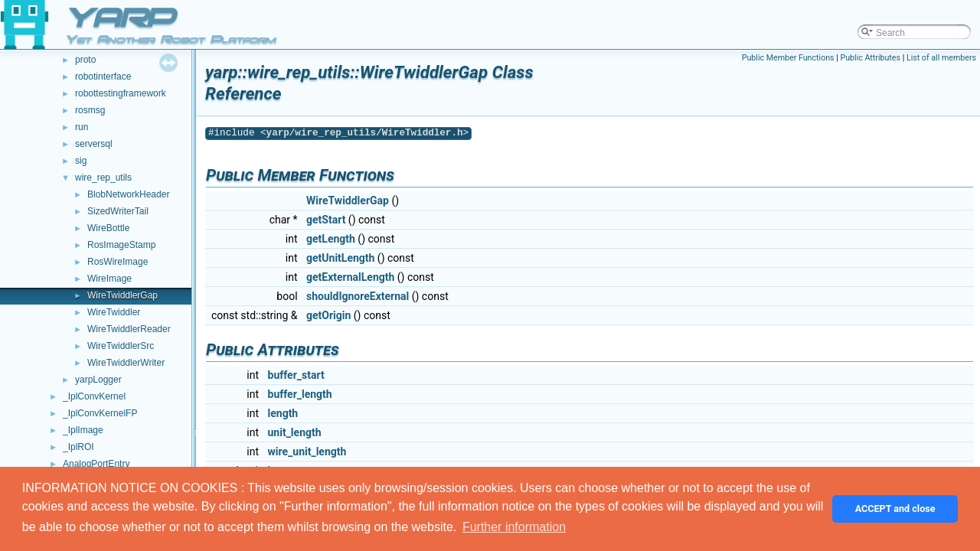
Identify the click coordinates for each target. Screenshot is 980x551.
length (283, 413)
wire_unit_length (307, 452)
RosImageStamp (121, 245)
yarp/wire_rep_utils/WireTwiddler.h (365, 133)
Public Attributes (870, 58)
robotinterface (103, 77)
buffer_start (296, 375)
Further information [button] (514, 527)
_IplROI (78, 447)
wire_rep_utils (103, 178)
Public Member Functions (788, 58)
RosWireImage (118, 262)
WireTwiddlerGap (122, 295)
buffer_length (300, 394)
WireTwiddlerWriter (126, 363)
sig (81, 161)
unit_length (295, 432)
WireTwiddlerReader (129, 329)
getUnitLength (340, 258)
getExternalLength (350, 277)
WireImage (109, 279)
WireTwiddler (114, 312)
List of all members (941, 58)
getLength (331, 239)
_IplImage (83, 430)
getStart (326, 220)
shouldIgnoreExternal (358, 296)
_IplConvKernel (94, 396)
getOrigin (328, 315)
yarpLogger (98, 380)
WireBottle (108, 228)
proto (85, 60)
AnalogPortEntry (96, 464)
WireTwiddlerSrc (121, 346)
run (82, 127)
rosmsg (90, 110)
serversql (94, 144)
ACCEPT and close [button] (895, 509)
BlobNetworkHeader (128, 194)
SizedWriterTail (118, 211)
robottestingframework (121, 93)
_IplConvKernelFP (100, 413)
